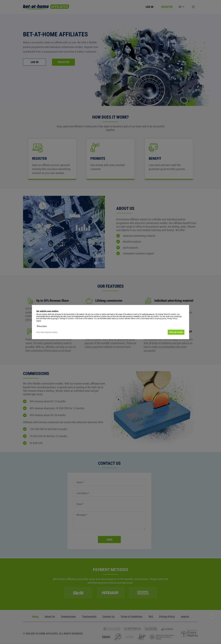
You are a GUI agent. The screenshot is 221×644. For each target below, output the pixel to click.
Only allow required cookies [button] (47, 332)
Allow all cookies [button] (176, 332)
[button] (42, 326)
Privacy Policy (172, 319)
